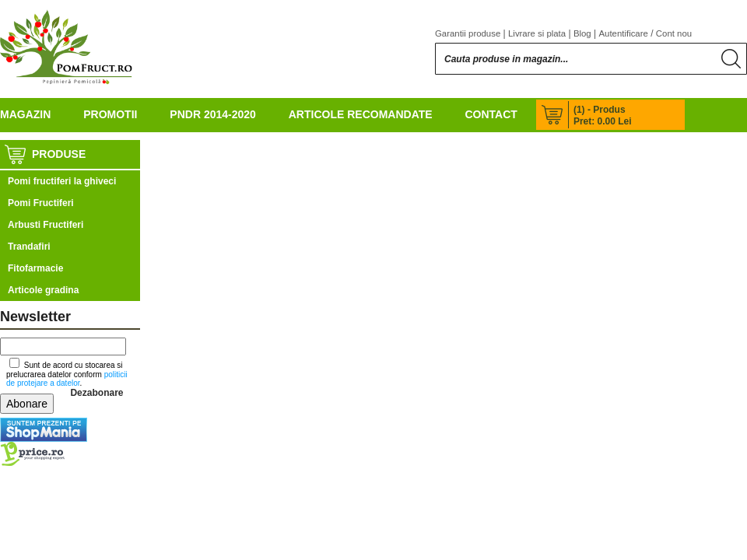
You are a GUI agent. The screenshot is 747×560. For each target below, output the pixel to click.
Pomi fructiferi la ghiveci (62, 181)
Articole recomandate (361, 114)
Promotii (110, 114)
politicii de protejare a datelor (67, 379)
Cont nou (674, 33)
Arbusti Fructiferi (46, 225)
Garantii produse (468, 33)
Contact (491, 114)
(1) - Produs (600, 110)
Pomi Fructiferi (41, 203)
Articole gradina (43, 290)
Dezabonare (96, 393)
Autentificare (624, 33)
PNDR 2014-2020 (213, 114)
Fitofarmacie (35, 268)
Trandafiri (29, 247)
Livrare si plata (537, 33)
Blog (582, 33)
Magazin (25, 114)
